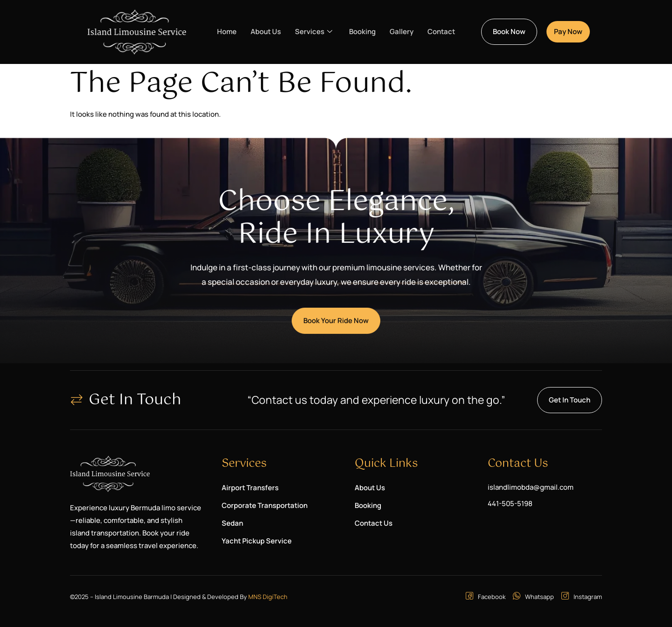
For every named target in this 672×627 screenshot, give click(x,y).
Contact (441, 32)
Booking (362, 32)
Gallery (402, 32)
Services (314, 32)
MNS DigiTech (268, 597)
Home (227, 32)
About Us (266, 32)
